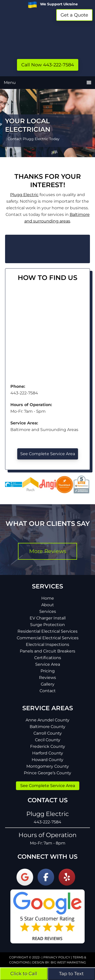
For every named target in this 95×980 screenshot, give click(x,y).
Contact (48, 691)
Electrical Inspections (48, 644)
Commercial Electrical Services (48, 638)
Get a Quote (74, 15)
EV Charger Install (48, 618)
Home (48, 598)
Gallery (48, 684)
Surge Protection (48, 625)
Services (48, 611)
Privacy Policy (57, 957)
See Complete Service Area (48, 454)
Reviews (48, 678)
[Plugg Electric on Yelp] (67, 877)
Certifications (48, 658)
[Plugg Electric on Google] (25, 877)
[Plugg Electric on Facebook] (46, 877)
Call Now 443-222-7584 (48, 65)
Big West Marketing (68, 962)
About (48, 605)
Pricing (48, 671)
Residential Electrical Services (48, 631)
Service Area (48, 664)
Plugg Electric (48, 38)
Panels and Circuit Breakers (48, 651)
